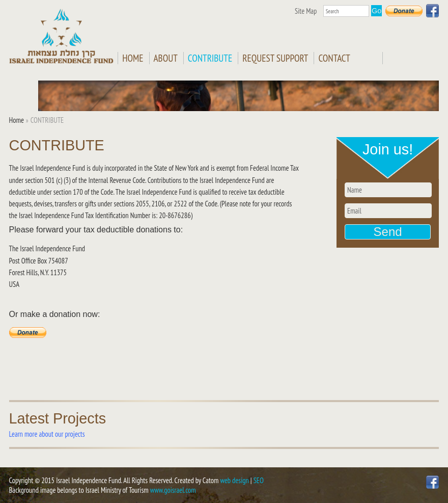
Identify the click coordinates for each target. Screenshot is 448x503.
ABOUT (166, 58)
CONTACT (334, 58)
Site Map (306, 11)
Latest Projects (58, 418)
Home (133, 58)
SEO (259, 480)
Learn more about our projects (47, 434)
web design (235, 480)
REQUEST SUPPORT (275, 58)
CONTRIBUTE (210, 58)
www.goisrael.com (173, 490)
